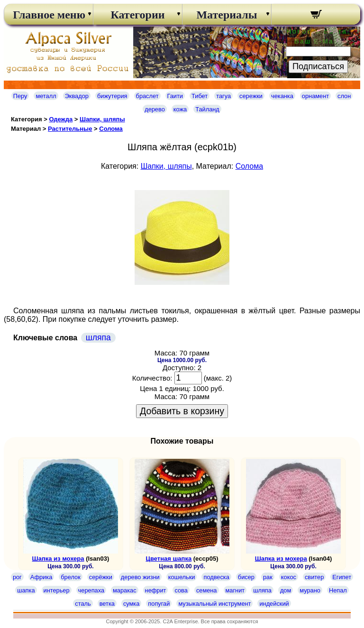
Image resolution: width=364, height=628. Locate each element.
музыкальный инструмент (214, 604)
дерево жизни (140, 577)
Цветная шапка (168, 559)
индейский (274, 604)
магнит (235, 590)
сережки (251, 96)
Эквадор (77, 96)
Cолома (111, 129)
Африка (41, 577)
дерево (155, 109)
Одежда (61, 119)
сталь (83, 604)
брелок (70, 577)
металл (46, 96)
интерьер (57, 590)
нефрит (156, 590)
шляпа (98, 337)
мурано (310, 590)
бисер (246, 577)
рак (268, 577)
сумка (131, 604)
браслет (147, 96)
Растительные (70, 129)
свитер (314, 577)
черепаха (91, 590)
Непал (338, 590)
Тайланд (207, 109)
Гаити (175, 96)
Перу (20, 96)
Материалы (227, 15)
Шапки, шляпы (102, 119)
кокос (289, 577)
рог (17, 577)
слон (344, 96)
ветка (107, 604)
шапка (26, 590)
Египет (342, 577)
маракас (125, 590)
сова (181, 590)
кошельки (182, 577)
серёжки (101, 577)
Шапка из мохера (58, 559)
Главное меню (48, 15)
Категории (137, 15)
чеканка (282, 96)
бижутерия (112, 96)
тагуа (223, 96)
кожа (180, 109)
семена (207, 590)
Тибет (200, 96)
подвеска (216, 577)
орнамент (315, 96)
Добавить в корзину (182, 411)
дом (286, 590)
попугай (159, 604)
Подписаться (318, 66)
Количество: (152, 378)
